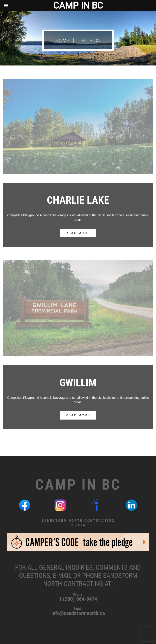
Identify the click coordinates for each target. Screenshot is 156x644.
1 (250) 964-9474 (78, 599)
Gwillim (78, 383)
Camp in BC (78, 485)
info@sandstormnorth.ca (78, 613)
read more (78, 233)
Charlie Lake (78, 200)
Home (62, 40)
